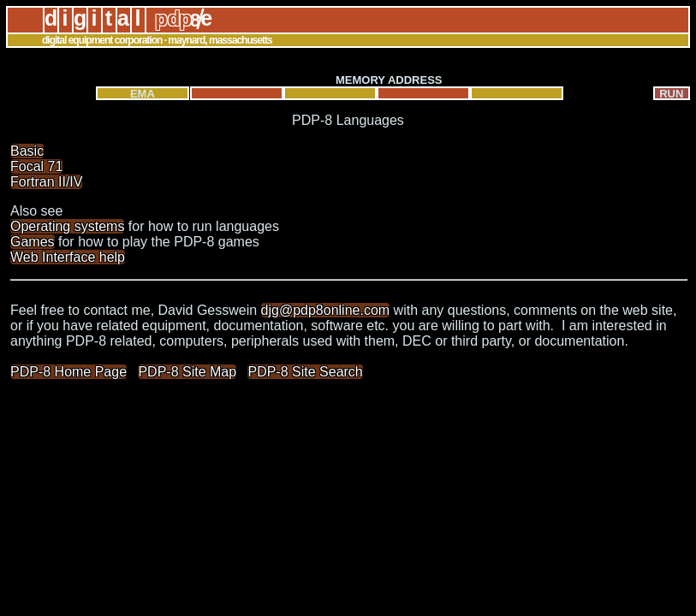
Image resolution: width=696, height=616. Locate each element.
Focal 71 (36, 166)
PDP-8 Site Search (305, 372)
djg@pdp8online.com (326, 310)
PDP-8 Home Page (68, 372)
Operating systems (67, 226)
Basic (27, 151)
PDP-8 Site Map (187, 372)
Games (33, 242)
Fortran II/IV (46, 182)
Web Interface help (68, 257)
